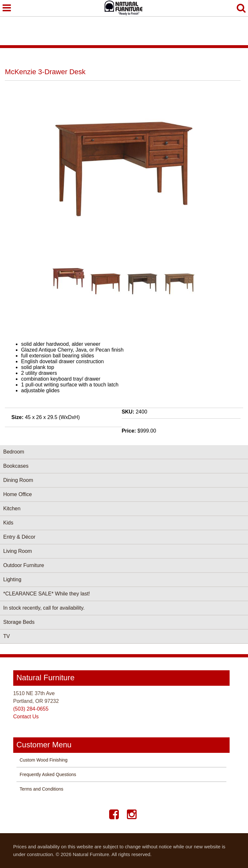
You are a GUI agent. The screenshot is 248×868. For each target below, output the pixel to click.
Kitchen (12, 509)
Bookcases (16, 466)
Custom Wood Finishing (44, 760)
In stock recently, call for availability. (44, 608)
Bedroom (14, 452)
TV (6, 636)
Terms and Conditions (41, 789)
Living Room (18, 551)
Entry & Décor (19, 537)
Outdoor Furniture (24, 565)
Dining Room (18, 480)
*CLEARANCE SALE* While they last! (47, 594)
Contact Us (26, 717)
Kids (8, 523)
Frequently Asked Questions (48, 774)
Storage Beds (19, 622)
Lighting (12, 579)
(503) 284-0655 (31, 709)
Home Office (18, 494)
